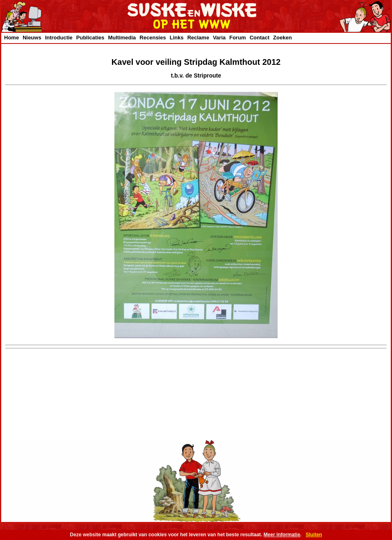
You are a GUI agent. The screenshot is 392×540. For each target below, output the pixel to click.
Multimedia (122, 38)
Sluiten (314, 535)
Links (177, 38)
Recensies (153, 38)
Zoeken (283, 38)
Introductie (59, 38)
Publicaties (90, 38)
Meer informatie (282, 535)
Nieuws (32, 38)
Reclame (198, 38)
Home (11, 38)
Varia (219, 38)
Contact (260, 38)
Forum (237, 38)
